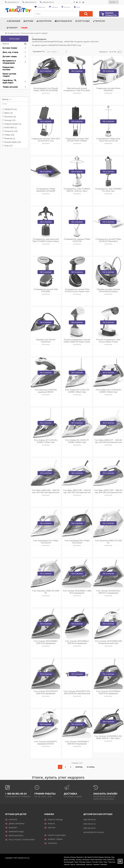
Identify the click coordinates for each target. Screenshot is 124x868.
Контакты (67, 7)
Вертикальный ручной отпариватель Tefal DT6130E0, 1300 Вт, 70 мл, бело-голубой (77, 90)
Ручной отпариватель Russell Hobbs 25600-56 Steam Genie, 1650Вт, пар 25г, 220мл (77, 342)
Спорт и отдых (82, 21)
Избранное (41, 7)
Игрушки (28, 21)
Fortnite (13, 820)
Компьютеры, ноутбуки (8, 68)
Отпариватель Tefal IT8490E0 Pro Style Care (108, 190)
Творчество (99, 21)
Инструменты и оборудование (9, 62)
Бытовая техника (14, 33)
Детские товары (10, 56)
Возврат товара (55, 839)
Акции (24, 28)
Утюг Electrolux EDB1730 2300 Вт (46, 592)
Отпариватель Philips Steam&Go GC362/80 (46, 190)
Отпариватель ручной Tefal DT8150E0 (46, 290)
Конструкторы (44, 21)
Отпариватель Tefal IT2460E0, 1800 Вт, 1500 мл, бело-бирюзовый (77, 191)
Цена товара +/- (53, 52)
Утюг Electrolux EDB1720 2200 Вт (108, 542)
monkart (13, 828)
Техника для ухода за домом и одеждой (34, 33)
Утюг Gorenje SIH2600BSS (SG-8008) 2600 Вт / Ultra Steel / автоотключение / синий (108, 738)
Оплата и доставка (57, 835)
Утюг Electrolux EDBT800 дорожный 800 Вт (46, 391)
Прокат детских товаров (9, 75)
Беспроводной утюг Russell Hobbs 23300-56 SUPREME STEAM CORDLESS (46, 90)
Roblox (51, 824)
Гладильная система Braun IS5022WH (108, 89)
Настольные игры (63, 21)
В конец (91, 767)
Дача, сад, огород (10, 52)
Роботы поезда (55, 820)
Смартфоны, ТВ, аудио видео (10, 81)
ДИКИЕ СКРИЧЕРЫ (17, 824)
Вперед (79, 767)
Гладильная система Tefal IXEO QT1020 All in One (46, 140)
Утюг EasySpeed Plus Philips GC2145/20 (77, 542)
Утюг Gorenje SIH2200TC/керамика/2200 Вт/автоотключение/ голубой (46, 744)
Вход (78, 7)
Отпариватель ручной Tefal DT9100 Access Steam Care (77, 290)
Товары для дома (10, 87)
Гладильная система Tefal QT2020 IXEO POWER (77, 140)
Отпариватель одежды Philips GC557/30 (77, 240)
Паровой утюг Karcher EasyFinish (46, 341)
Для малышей (13, 21)
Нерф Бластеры (16, 836)
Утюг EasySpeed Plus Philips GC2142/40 (46, 542)
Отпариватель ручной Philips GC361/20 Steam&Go (108, 240)
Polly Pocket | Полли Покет (22, 840)
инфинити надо (16, 832)
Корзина (55, 7)
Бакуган (52, 828)
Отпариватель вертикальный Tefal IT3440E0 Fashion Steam (46, 240)
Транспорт (12, 28)
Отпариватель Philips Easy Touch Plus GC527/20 (108, 140)
